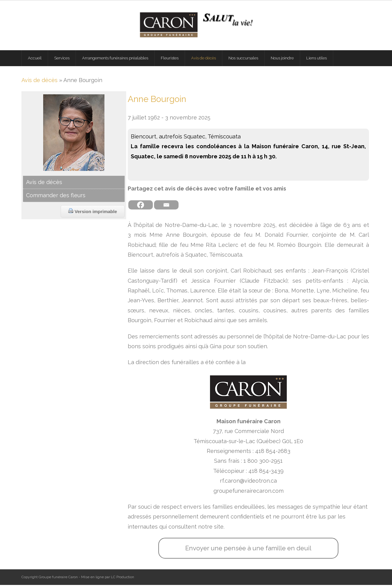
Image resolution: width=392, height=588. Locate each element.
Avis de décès (40, 83)
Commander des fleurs (56, 198)
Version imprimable (93, 215)
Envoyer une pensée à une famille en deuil (248, 551)
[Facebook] (141, 208)
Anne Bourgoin (157, 102)
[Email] (166, 208)
